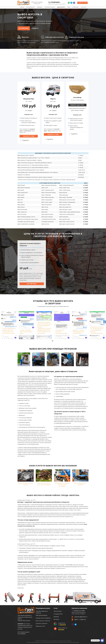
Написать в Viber (78, 611)
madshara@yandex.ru (81, 617)
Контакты (84, 7)
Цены (69, 7)
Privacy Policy (65, 642)
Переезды (40, 7)
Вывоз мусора (62, 7)
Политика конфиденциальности (34, 642)
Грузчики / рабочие (50, 7)
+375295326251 (54, 2)
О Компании (76, 7)
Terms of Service (73, 642)
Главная (22, 7)
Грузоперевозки (31, 7)
